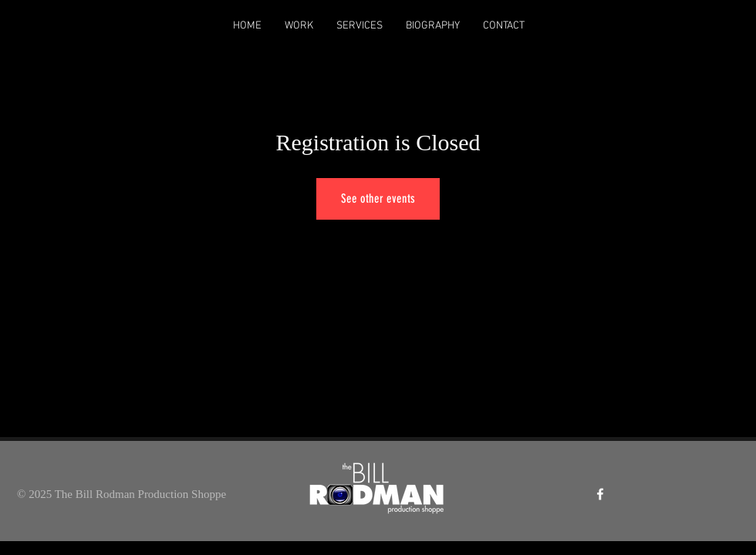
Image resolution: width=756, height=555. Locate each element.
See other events (378, 198)
